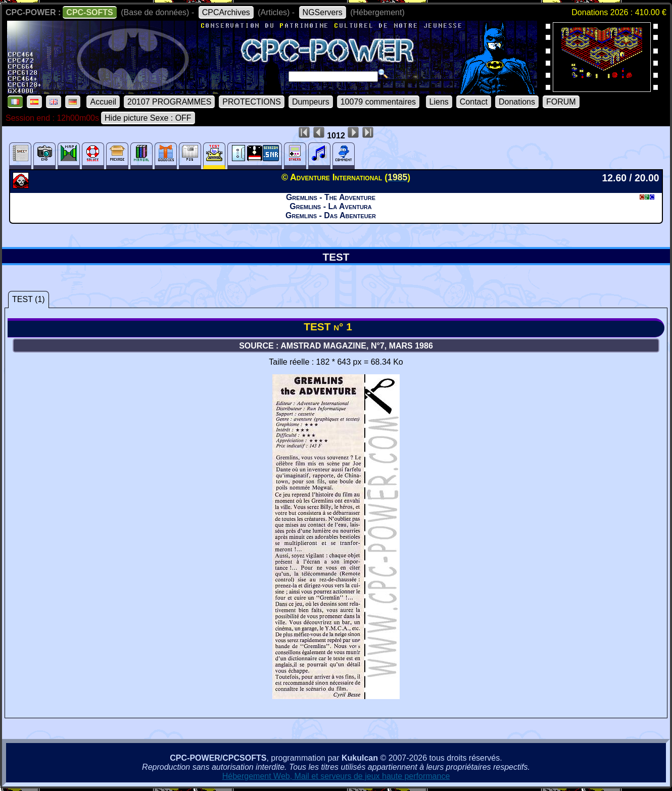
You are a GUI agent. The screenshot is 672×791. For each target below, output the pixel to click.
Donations (517, 102)
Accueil (103, 102)
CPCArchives (226, 12)
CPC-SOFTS (89, 12)
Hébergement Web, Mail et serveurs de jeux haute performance (336, 776)
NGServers (323, 12)
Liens (439, 102)
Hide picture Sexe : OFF (148, 118)
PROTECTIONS (252, 102)
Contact (474, 102)
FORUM (561, 102)
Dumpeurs (311, 102)
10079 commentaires (378, 102)
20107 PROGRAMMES (169, 102)
